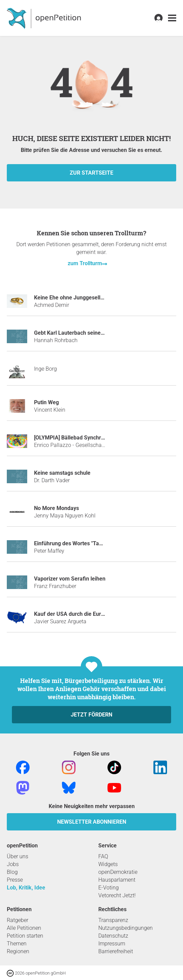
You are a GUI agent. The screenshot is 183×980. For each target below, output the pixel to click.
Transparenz (113, 920)
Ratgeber (18, 920)
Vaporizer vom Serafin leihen (70, 579)
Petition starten (25, 936)
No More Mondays (56, 508)
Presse (15, 880)
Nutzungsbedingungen (126, 928)
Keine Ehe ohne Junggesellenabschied (81, 298)
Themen (17, 944)
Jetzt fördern (91, 715)
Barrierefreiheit (116, 951)
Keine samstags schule (62, 473)
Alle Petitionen (24, 928)
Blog (12, 872)
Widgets (108, 864)
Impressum (112, 944)
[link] (172, 18)
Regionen (18, 951)
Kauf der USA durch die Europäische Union (86, 614)
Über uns (18, 856)
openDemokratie (118, 872)
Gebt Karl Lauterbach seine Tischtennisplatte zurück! (99, 333)
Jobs (13, 864)
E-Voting (109, 888)
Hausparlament (117, 880)
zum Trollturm (85, 263)
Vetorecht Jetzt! (117, 895)
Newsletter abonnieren (92, 822)
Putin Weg (46, 402)
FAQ (103, 856)
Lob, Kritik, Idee (26, 888)
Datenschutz (113, 936)
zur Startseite (91, 173)
